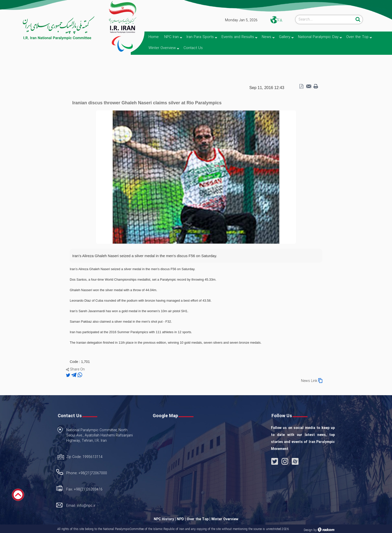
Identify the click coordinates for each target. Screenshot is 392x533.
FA (280, 21)
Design (308, 530)
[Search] (325, 20)
